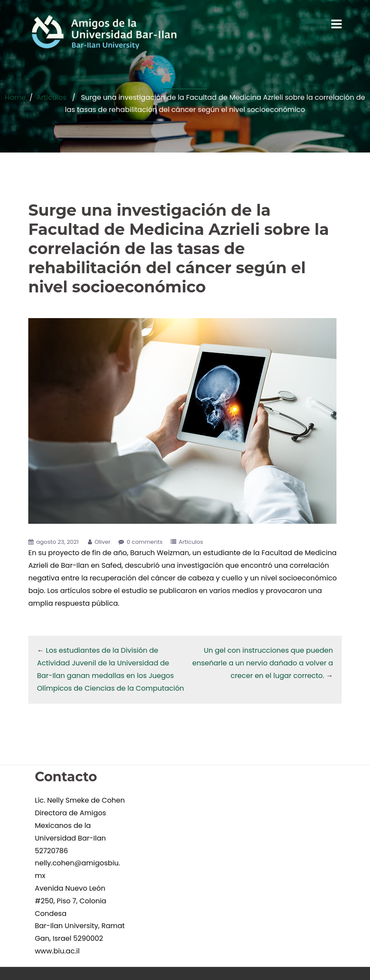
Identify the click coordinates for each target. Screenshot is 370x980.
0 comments (145, 542)
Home (15, 97)
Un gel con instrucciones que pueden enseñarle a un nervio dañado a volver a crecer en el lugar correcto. (263, 663)
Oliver (103, 542)
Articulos (52, 97)
